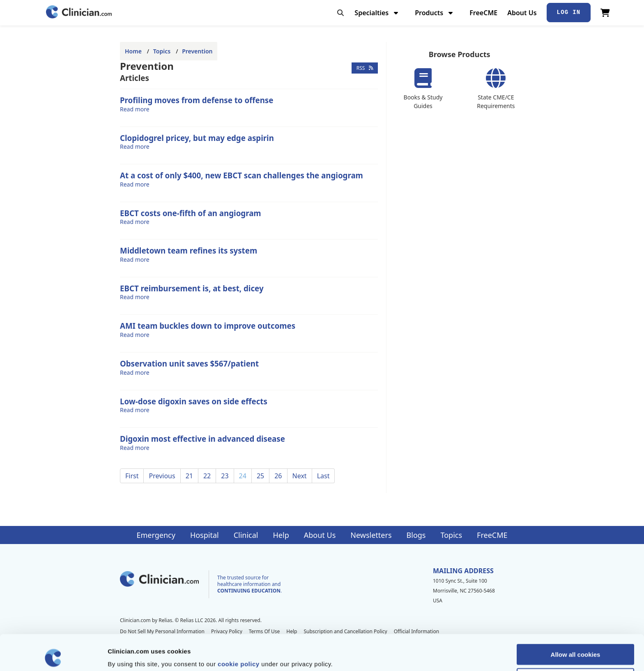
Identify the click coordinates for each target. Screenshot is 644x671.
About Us (522, 13)
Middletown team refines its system (189, 250)
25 (260, 476)
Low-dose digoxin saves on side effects (194, 401)
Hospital (205, 535)
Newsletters (371, 535)
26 (278, 476)
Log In (569, 12)
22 (207, 476)
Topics (162, 51)
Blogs (416, 535)
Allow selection (575, 643)
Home (133, 51)
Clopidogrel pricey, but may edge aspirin (197, 138)
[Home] (79, 13)
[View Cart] (605, 13)
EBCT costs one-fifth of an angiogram (191, 213)
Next (300, 476)
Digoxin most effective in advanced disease (202, 439)
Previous (162, 476)
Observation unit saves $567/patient (189, 363)
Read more (135, 109)
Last (323, 476)
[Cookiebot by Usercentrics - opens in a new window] (53, 655)
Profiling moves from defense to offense (197, 100)
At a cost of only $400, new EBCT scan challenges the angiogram (241, 175)
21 (189, 476)
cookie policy (239, 628)
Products (435, 13)
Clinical (246, 535)
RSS (365, 68)
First (132, 476)
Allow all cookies (576, 619)
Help (281, 535)
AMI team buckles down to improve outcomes (208, 326)
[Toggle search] (340, 13)
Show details (431, 655)
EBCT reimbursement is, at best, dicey (192, 288)
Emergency (156, 535)
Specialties (377, 13)
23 (225, 476)
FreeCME (483, 13)
